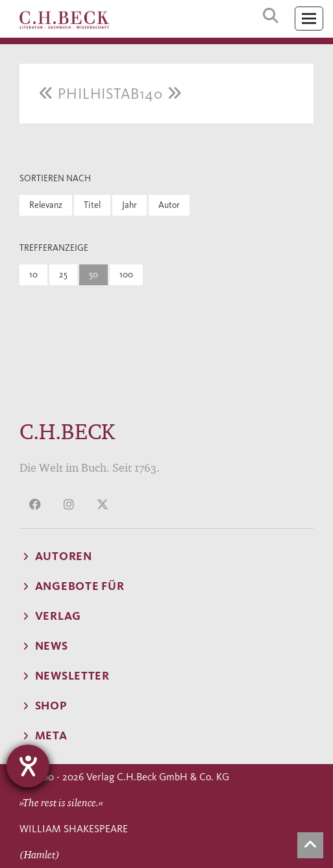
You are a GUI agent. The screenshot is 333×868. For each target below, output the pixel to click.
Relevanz (46, 205)
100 (126, 274)
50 (93, 274)
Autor (169, 205)
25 (63, 274)
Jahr (129, 205)
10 (33, 274)
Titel (92, 205)
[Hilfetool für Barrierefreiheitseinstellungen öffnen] (28, 766)
